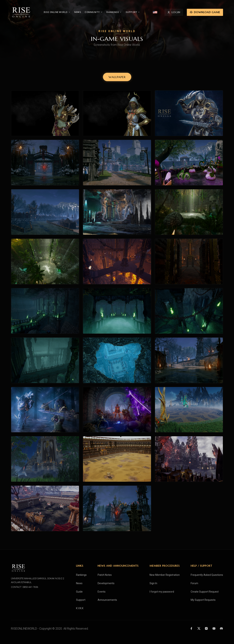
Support (81, 600)
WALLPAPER (117, 77)
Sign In (153, 583)
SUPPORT (133, 12)
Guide (79, 592)
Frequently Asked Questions (207, 575)
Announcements (107, 600)
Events (102, 592)
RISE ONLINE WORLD (57, 12)
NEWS (78, 12)
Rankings (81, 575)
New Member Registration (165, 575)
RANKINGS (114, 12)
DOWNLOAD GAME (205, 12)
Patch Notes (105, 575)
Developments (106, 583)
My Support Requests (203, 600)
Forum (194, 583)
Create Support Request (205, 592)
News (79, 583)
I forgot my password (162, 592)
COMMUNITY (94, 12)
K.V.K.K (80, 608)
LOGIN (174, 12)
